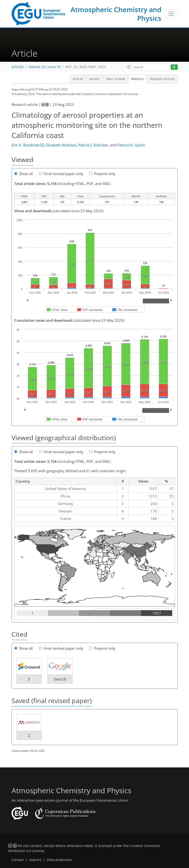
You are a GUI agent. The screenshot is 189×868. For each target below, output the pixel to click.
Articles (18, 67)
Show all (24, 174)
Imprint (35, 860)
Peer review (116, 79)
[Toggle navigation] (171, 14)
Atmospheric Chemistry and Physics (116, 14)
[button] (129, 67)
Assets (94, 79)
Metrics (137, 79)
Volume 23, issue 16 (44, 67)
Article (78, 79)
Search (60, 679)
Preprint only (102, 174)
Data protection (59, 860)
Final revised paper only (61, 174)
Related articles (163, 79)
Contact (18, 860)
